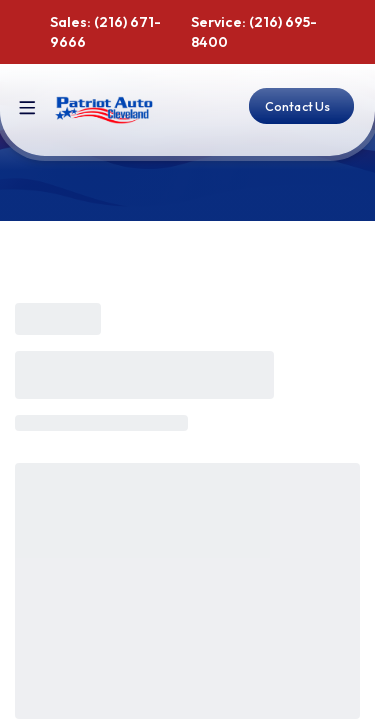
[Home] (104, 110)
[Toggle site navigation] (27, 108)
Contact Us (298, 106)
